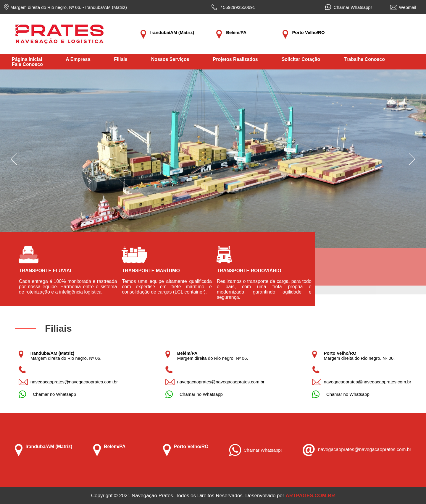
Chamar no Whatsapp (53, 394)
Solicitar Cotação (301, 59)
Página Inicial (27, 59)
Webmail (407, 7)
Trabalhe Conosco (364, 59)
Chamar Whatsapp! (351, 7)
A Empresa (78, 59)
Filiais (121, 59)
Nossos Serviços (170, 59)
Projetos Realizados (235, 59)
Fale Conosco (27, 64)
